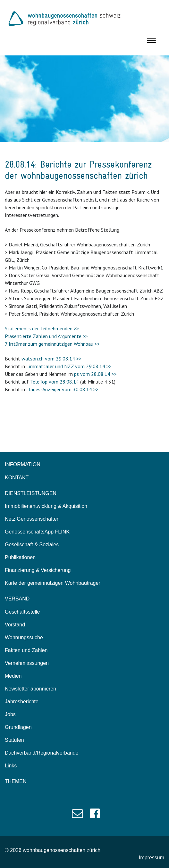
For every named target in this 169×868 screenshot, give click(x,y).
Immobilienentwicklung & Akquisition (46, 506)
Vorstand (15, 625)
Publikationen (20, 557)
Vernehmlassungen (27, 663)
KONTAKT (17, 478)
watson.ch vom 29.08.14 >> (51, 359)
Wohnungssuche (24, 637)
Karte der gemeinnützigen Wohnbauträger (53, 583)
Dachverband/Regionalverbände (42, 753)
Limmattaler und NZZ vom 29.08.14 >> (69, 366)
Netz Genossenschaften (32, 519)
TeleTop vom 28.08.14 (55, 382)
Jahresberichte (22, 702)
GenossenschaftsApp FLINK (37, 532)
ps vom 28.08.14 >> (95, 374)
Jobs (10, 714)
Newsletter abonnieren (30, 689)
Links (11, 766)
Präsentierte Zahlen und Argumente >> (46, 336)
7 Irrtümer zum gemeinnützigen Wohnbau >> (52, 344)
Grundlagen (18, 727)
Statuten (14, 740)
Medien (13, 676)
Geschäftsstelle (22, 612)
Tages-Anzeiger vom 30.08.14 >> (63, 389)
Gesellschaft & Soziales (32, 545)
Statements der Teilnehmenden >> (42, 328)
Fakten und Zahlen (26, 650)
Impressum (152, 858)
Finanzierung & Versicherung (38, 570)
